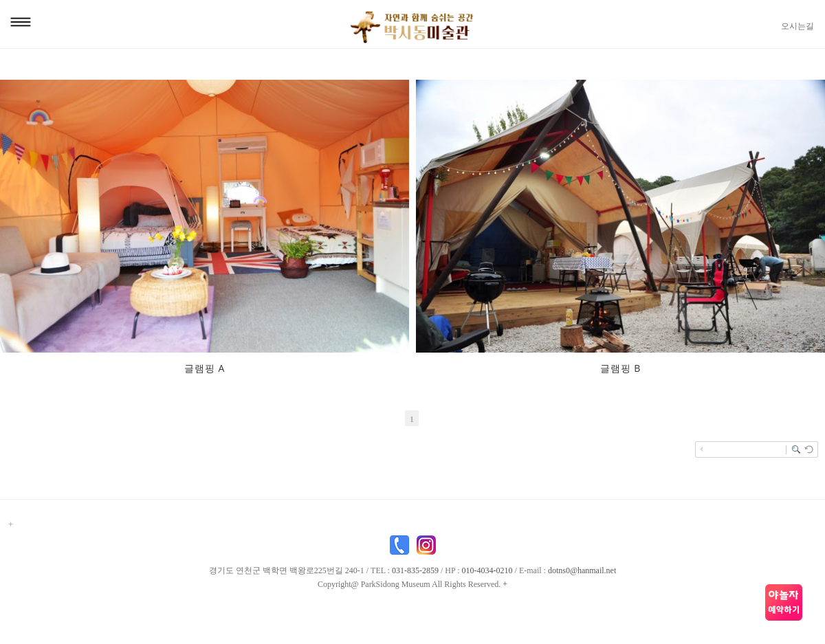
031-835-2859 (415, 570)
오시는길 (797, 26)
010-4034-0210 (487, 570)
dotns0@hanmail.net (582, 570)
